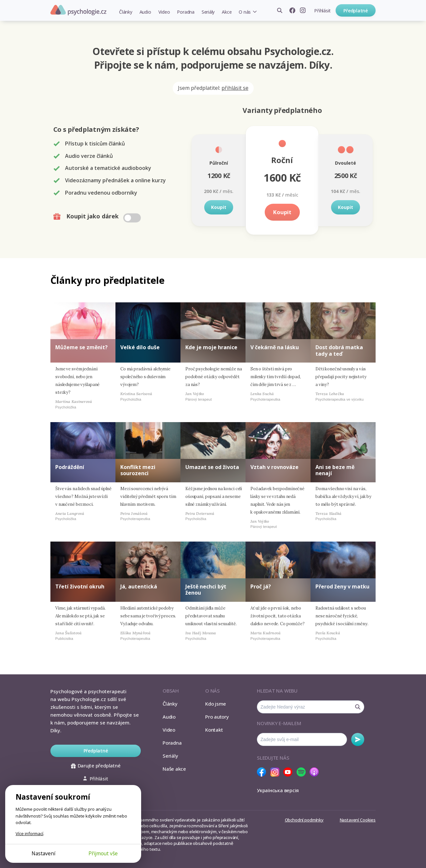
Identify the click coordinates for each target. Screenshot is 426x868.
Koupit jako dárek (98, 216)
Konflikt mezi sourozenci (138, 470)
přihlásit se (235, 88)
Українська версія (278, 790)
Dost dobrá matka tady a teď (339, 350)
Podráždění (70, 467)
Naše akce (174, 769)
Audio (145, 12)
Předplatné (356, 11)
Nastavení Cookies (358, 820)
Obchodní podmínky (304, 820)
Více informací (29, 834)
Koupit (219, 207)
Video (164, 12)
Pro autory (217, 717)
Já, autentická (139, 586)
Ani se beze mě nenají (335, 470)
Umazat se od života (212, 467)
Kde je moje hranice (211, 347)
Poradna (186, 12)
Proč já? (261, 586)
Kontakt (214, 730)
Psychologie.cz (78, 10)
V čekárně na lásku (275, 347)
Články (126, 12)
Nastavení (43, 853)
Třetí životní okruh (80, 586)
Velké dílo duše (140, 347)
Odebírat (358, 739)
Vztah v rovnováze (274, 467)
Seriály (208, 12)
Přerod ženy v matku (342, 586)
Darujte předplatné (96, 765)
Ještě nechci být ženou (206, 590)
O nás (245, 12)
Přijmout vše (103, 853)
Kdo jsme (216, 704)
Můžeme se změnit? (81, 347)
